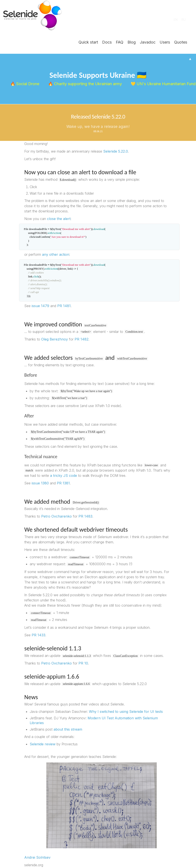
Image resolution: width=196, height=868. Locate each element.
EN (176, 20)
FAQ (120, 42)
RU (184, 20)
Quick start (88, 42)
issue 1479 (40, 306)
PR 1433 (38, 635)
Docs (107, 42)
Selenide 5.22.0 (116, 151)
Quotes (181, 42)
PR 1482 (82, 339)
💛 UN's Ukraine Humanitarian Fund (163, 84)
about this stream (68, 729)
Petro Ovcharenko (56, 516)
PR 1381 (63, 483)
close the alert (59, 219)
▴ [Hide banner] (190, 59)
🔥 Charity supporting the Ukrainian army (85, 84)
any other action (56, 254)
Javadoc (148, 42)
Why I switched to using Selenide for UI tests (126, 712)
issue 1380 (40, 483)
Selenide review (43, 744)
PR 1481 (64, 306)
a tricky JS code (64, 476)
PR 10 (83, 663)
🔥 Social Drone (25, 84)
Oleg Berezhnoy (55, 339)
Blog (132, 42)
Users (165, 42)
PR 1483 (85, 516)
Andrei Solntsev (37, 857)
